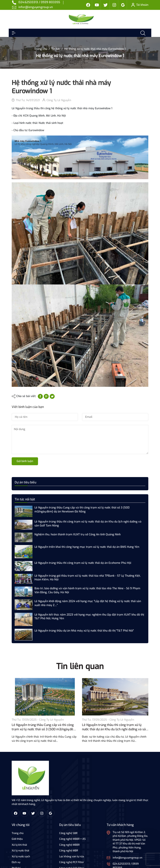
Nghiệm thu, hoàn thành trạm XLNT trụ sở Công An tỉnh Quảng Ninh (78, 534)
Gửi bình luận (25, 461)
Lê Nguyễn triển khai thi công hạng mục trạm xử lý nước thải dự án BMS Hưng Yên (87, 547)
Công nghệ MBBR (69, 845)
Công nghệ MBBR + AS (72, 839)
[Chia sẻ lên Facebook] (40, 396)
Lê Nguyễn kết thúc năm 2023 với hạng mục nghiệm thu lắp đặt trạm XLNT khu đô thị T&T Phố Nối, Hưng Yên (89, 617)
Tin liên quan (80, 666)
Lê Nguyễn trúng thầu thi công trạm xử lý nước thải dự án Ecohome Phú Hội (83, 563)
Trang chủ (18, 833)
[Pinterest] (46, 396)
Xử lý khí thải (19, 845)
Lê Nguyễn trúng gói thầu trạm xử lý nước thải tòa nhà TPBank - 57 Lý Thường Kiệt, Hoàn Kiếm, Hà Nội (88, 578)
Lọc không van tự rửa (72, 856)
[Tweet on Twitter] (52, 396)
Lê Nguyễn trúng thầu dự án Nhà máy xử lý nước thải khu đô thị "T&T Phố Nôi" (84, 631)
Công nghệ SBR (68, 833)
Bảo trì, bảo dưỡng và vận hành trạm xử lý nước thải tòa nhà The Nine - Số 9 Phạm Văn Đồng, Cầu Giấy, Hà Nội (87, 590)
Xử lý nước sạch (21, 856)
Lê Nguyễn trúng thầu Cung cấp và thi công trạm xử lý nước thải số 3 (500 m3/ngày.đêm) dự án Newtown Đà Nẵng (82, 510)
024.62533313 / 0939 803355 (39, 2)
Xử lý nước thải (20, 851)
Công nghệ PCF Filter (72, 862)
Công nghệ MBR (69, 851)
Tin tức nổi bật (25, 499)
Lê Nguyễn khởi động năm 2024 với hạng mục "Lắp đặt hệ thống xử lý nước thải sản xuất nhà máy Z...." (88, 603)
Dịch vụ (16, 862)
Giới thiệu (17, 839)
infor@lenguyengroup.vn (36, 7)
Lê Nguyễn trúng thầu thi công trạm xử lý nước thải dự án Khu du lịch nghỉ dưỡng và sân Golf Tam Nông (88, 524)
